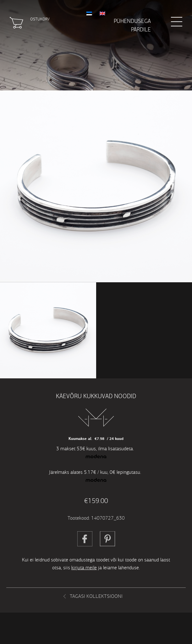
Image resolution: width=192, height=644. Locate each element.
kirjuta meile (84, 568)
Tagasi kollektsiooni (96, 596)
